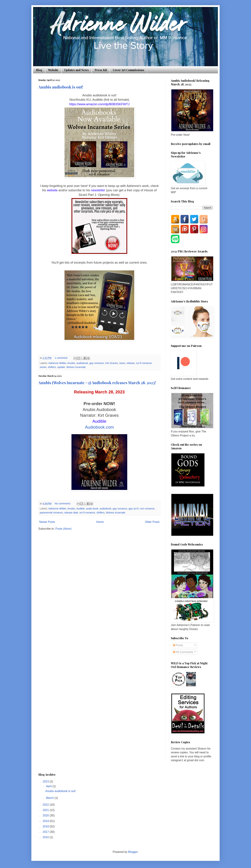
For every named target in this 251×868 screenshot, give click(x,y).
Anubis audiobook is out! (61, 87)
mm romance (147, 509)
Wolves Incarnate (76, 367)
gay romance (97, 363)
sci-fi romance (144, 363)
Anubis (71, 363)
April (49, 786)
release (131, 363)
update (61, 367)
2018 (46, 826)
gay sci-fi (134, 509)
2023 (46, 781)
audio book (92, 509)
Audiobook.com (99, 427)
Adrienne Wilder (57, 363)
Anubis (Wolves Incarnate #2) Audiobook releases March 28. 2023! (97, 383)
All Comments (183, 652)
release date (71, 513)
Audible (81, 509)
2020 (46, 815)
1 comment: (62, 358)
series (43, 367)
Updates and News (77, 70)
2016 (46, 837)
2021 (46, 810)
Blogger (133, 852)
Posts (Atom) (63, 529)
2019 (46, 821)
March (50, 798)
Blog (39, 70)
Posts (178, 645)
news (122, 363)
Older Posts (152, 522)
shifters (52, 367)
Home (100, 522)
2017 (46, 832)
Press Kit (101, 70)
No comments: (63, 504)
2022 (46, 805)
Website (53, 70)
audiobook (82, 363)
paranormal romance (51, 513)
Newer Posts (47, 522)
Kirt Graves (112, 363)
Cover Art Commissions (128, 70)
